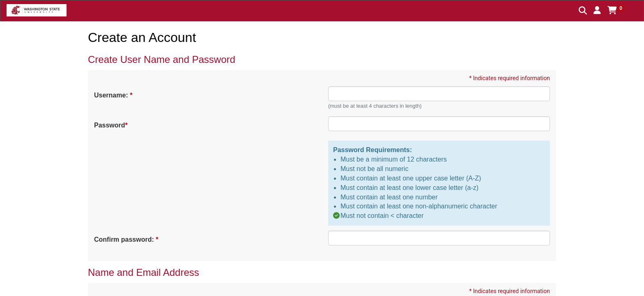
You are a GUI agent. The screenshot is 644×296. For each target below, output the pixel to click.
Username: (113, 95)
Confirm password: (126, 239)
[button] (597, 10)
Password (110, 125)
